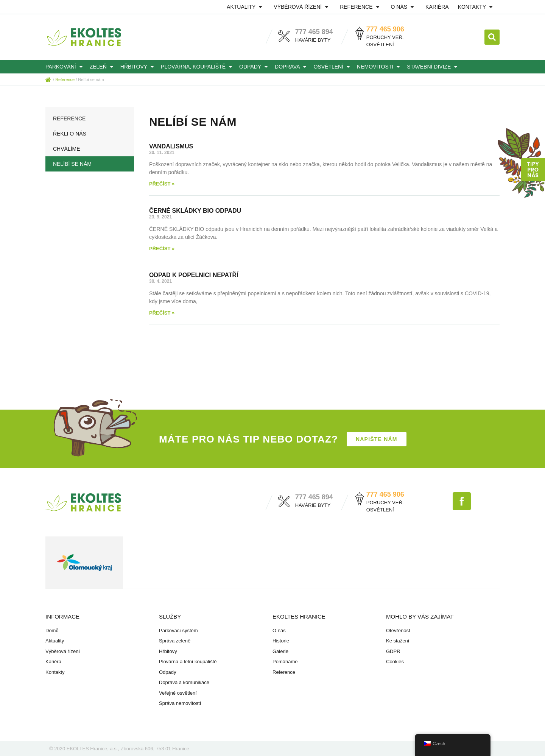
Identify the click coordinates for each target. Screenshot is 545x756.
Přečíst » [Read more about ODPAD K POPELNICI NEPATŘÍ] (162, 313)
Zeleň (103, 67)
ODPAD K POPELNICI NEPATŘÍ (194, 275)
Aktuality (246, 7)
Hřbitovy (138, 67)
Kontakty (476, 7)
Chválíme (67, 149)
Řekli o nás (70, 134)
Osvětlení (333, 67)
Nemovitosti (380, 67)
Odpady (255, 67)
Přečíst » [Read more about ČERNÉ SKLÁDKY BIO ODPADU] (162, 249)
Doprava (292, 67)
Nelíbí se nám (72, 164)
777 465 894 (314, 32)
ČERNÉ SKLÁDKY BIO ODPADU (195, 211)
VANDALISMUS (171, 146)
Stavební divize (433, 67)
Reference (361, 7)
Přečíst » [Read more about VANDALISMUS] (162, 184)
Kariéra (437, 7)
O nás (404, 7)
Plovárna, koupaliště (198, 67)
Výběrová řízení (302, 7)
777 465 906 (385, 29)
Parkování (65, 67)
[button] (492, 37)
